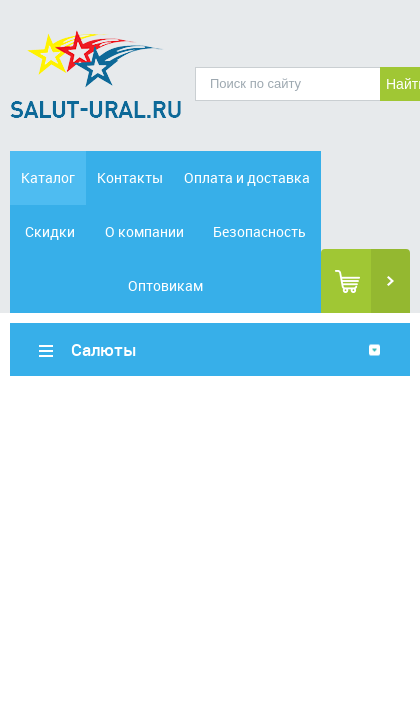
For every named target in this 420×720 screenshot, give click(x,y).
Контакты (130, 177)
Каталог (48, 177)
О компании (144, 231)
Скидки (50, 231)
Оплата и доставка (247, 177)
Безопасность (259, 231)
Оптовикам (165, 285)
